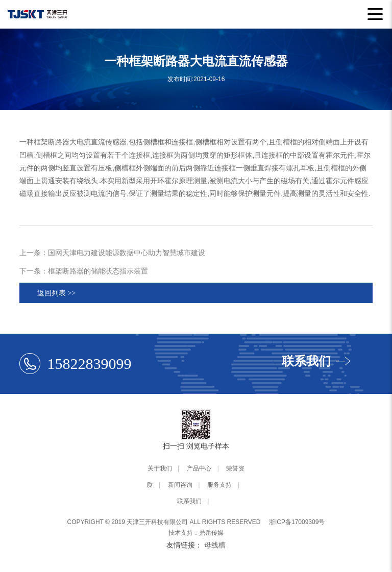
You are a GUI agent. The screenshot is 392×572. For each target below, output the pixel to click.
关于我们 (160, 468)
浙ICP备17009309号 (297, 522)
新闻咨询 (180, 485)
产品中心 (199, 468)
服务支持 (219, 485)
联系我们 (189, 501)
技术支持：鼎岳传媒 (196, 533)
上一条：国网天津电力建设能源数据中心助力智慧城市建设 (112, 253)
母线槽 (215, 545)
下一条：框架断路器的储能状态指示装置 (84, 271)
